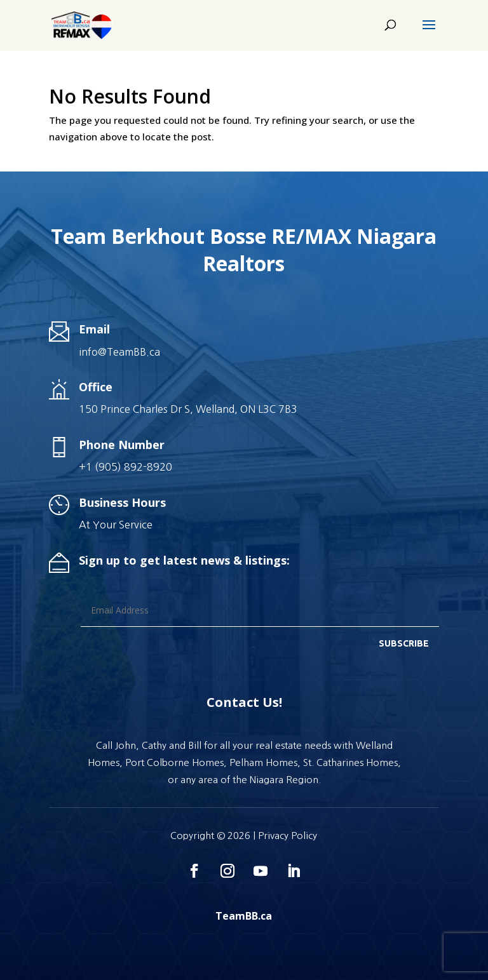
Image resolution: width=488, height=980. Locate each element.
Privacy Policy (288, 836)
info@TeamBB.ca (119, 352)
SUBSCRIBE (404, 643)
